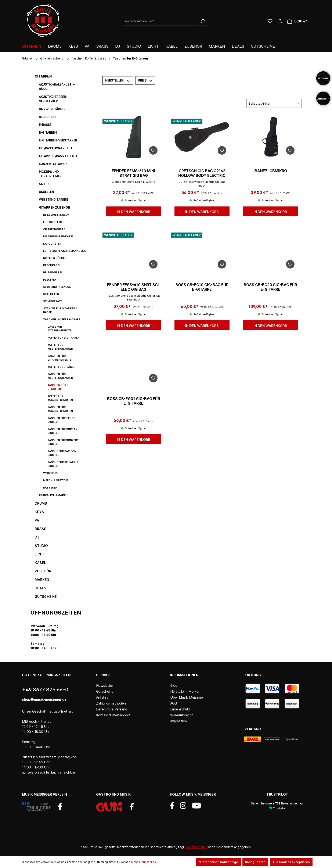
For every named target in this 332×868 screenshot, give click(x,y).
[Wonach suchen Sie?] (160, 21)
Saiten (44, 184)
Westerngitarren (53, 200)
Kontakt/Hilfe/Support (113, 715)
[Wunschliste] (270, 21)
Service (103, 675)
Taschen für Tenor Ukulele (61, 420)
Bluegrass (48, 117)
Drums (41, 503)
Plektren (50, 280)
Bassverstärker (52, 109)
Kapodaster (52, 244)
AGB (174, 703)
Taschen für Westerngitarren (60, 376)
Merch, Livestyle (55, 480)
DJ (37, 537)
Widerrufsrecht (182, 715)
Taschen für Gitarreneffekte (59, 358)
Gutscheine (46, 597)
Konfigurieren (255, 862)
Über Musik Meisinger (187, 697)
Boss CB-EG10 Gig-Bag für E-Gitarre (202, 287)
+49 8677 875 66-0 (45, 690)
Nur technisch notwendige (218, 862)
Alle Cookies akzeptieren (291, 862)
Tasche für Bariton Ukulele (62, 453)
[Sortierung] (274, 103)
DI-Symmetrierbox (56, 215)
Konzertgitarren (53, 164)
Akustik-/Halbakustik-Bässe (57, 87)
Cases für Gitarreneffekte (59, 329)
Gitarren (43, 76)
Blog (174, 685)
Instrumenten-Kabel (58, 236)
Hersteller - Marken (185, 691)
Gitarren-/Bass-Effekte (58, 156)
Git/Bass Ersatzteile (56, 148)
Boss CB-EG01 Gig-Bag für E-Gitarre (134, 401)
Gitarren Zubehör (55, 207)
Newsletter (105, 685)
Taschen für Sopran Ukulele (62, 431)
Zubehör (43, 571)
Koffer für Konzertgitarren (60, 398)
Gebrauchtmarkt (53, 495)
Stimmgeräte (53, 301)
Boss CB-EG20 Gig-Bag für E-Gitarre (270, 287)
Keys (39, 512)
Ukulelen (46, 192)
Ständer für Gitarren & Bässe (60, 310)
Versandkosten (196, 847)
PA (37, 520)
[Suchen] (202, 21)
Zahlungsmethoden (111, 703)
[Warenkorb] (297, 21)
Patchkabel (52, 265)
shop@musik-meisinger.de (44, 699)
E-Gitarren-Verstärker (58, 140)
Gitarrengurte (54, 229)
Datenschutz (180, 709)
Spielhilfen (51, 294)
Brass (41, 529)
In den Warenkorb (134, 212)
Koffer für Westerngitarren (60, 347)
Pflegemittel (53, 272)
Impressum (178, 721)
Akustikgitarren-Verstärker (53, 99)
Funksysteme (53, 222)
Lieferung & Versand (112, 709)
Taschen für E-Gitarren (59, 387)
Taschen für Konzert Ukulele (63, 442)
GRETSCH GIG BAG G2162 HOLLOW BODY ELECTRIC (202, 173)
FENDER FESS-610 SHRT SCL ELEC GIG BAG (133, 287)
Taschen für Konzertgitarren (60, 409)
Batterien (50, 488)
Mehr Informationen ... (145, 862)
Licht (40, 554)
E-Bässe (45, 125)
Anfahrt (102, 697)
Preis (145, 80)
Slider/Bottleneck (57, 287)
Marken (42, 580)
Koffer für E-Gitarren (63, 338)
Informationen (184, 675)
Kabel (40, 563)
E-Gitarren (48, 132)
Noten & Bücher (55, 258)
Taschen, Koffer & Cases (62, 319)
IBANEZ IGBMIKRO (270, 171)
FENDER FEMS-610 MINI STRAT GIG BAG (133, 173)
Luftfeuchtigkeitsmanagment (64, 251)
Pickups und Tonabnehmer (50, 174)
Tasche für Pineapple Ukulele (63, 464)
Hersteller (118, 80)
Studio (41, 546)
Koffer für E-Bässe (61, 367)
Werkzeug (50, 473)
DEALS (40, 588)
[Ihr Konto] (280, 21)
